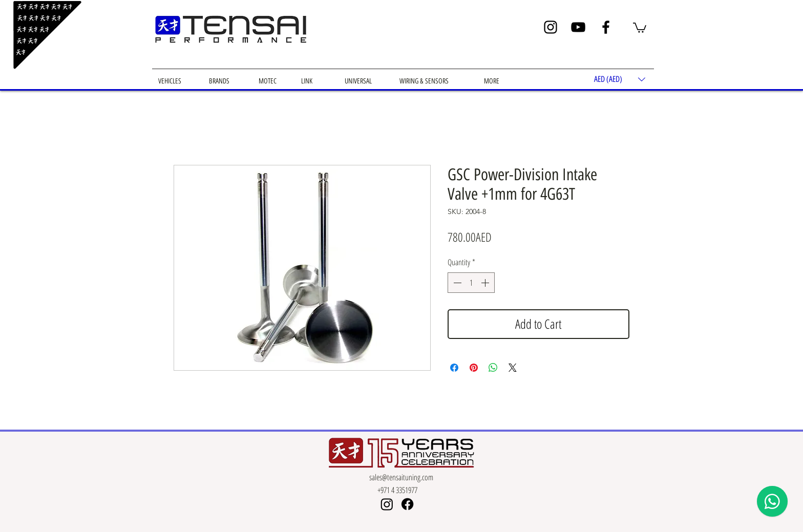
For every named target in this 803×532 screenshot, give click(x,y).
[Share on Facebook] (454, 368)
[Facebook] (606, 27)
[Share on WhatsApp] (493, 368)
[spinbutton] (471, 283)
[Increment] (486, 283)
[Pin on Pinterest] (474, 368)
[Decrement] (456, 283)
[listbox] (620, 79)
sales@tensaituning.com (401, 477)
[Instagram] (551, 27)
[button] (640, 27)
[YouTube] (578, 27)
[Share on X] (513, 368)
